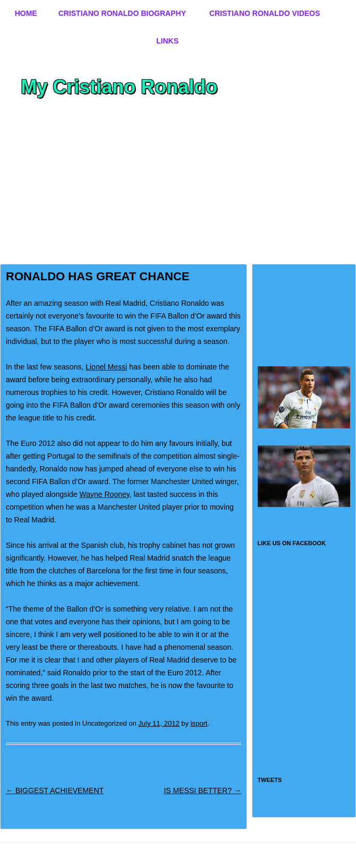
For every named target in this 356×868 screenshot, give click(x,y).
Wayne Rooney (105, 494)
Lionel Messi (106, 367)
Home (26, 13)
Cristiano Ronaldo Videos (265, 13)
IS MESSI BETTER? (202, 790)
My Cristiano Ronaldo (119, 87)
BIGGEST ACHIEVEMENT (55, 790)
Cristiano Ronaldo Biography (122, 13)
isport (199, 723)
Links (167, 41)
